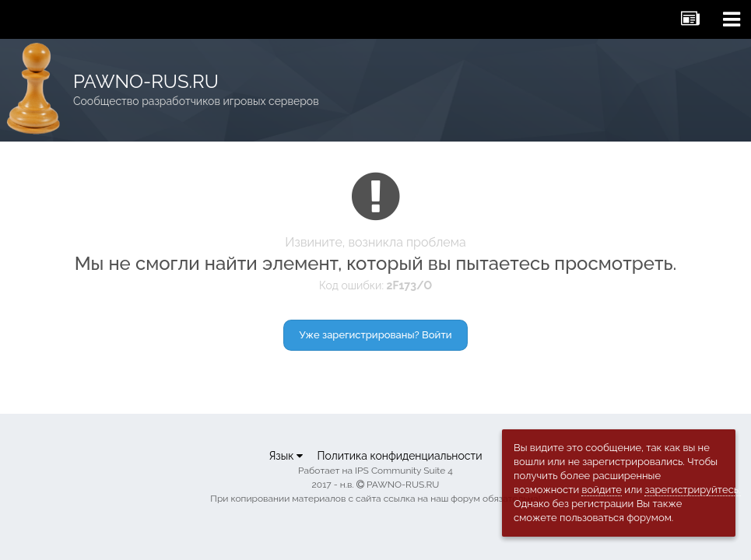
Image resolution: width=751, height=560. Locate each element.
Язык (286, 456)
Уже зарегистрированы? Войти (376, 335)
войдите (602, 490)
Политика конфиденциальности (399, 456)
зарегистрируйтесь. (692, 490)
